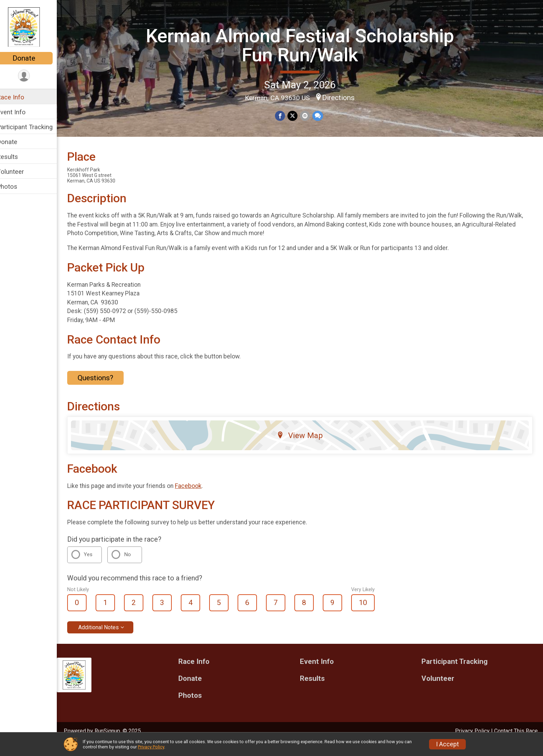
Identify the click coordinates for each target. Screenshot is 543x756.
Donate (33, 58)
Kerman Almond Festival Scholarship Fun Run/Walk (304, 45)
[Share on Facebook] (285, 115)
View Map (305, 447)
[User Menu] (33, 76)
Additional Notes (108, 639)
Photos (16, 186)
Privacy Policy (151, 747)
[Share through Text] (322, 115)
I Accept (447, 744)
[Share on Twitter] (297, 115)
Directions (343, 97)
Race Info (19, 97)
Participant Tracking (34, 127)
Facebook (197, 498)
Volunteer (19, 172)
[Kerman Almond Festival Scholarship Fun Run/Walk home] (33, 27)
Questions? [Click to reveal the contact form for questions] (104, 390)
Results (16, 157)
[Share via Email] (309, 115)
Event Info (20, 112)
